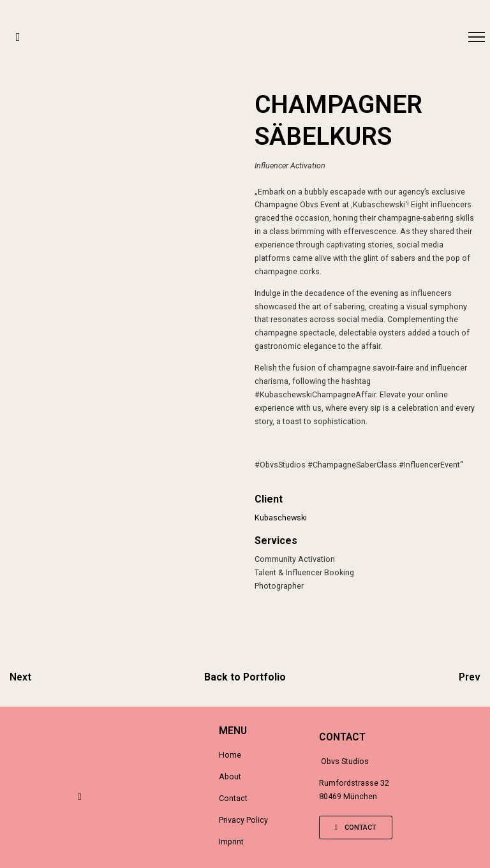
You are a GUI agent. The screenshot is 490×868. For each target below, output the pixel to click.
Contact (233, 798)
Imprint (231, 842)
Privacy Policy (243, 820)
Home (230, 755)
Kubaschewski (281, 518)
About (230, 776)
